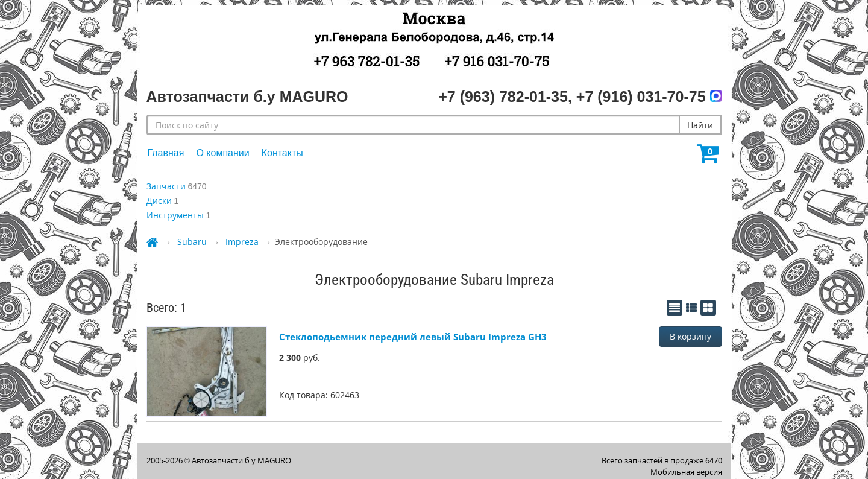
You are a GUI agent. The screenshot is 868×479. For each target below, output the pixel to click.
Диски (159, 201)
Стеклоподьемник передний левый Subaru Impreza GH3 (413, 337)
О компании (222, 153)
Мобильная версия (686, 472)
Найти (700, 125)
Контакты (282, 153)
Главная (166, 153)
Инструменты (175, 215)
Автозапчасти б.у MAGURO (241, 460)
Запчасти (166, 186)
